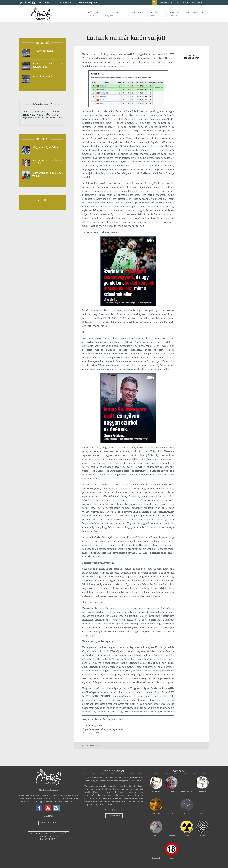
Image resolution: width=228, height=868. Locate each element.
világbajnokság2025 (54, 118)
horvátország (40, 111)
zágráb (26, 121)
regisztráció (169, 3)
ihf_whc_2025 (56, 111)
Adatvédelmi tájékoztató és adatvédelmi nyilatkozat (49, 836)
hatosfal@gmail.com (114, 810)
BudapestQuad (87, 3)
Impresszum (49, 823)
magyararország (30, 118)
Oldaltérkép (49, 816)
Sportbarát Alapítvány (55, 3)
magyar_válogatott (40, 114)
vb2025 (41, 118)
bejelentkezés (192, 3)
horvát (26, 111)
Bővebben (114, 816)
